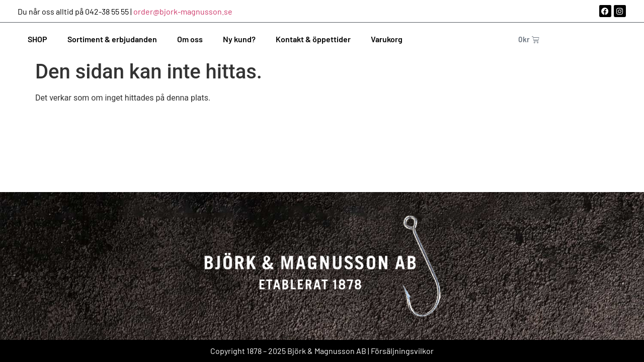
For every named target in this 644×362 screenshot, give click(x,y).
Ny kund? (239, 39)
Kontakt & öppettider (313, 39)
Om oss (190, 39)
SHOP (37, 39)
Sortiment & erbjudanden (112, 39)
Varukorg (387, 39)
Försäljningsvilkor (402, 351)
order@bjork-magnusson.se (183, 11)
